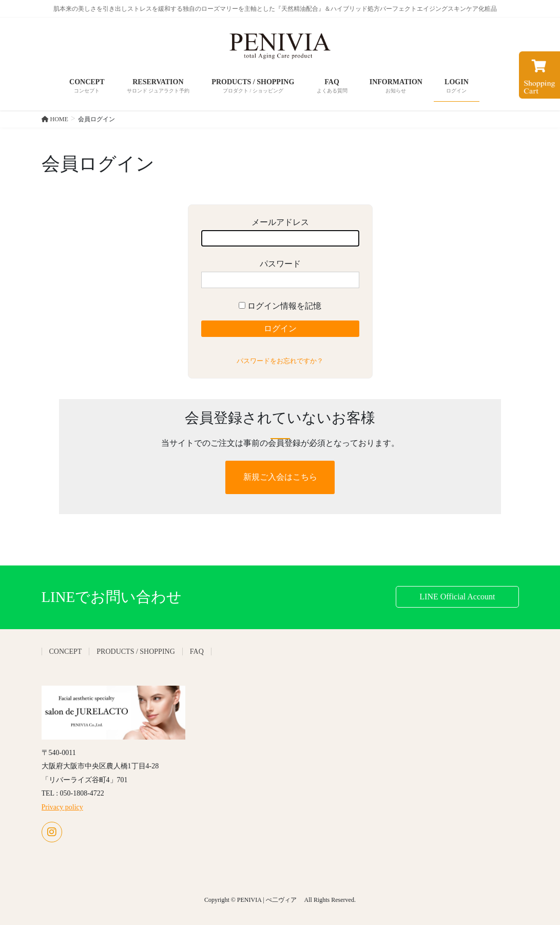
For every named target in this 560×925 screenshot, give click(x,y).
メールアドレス (280, 232)
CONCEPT (66, 652)
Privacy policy (62, 807)
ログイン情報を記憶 (280, 306)
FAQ (197, 652)
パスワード (280, 274)
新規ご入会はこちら (280, 477)
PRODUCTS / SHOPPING (136, 652)
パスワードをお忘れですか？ (280, 361)
